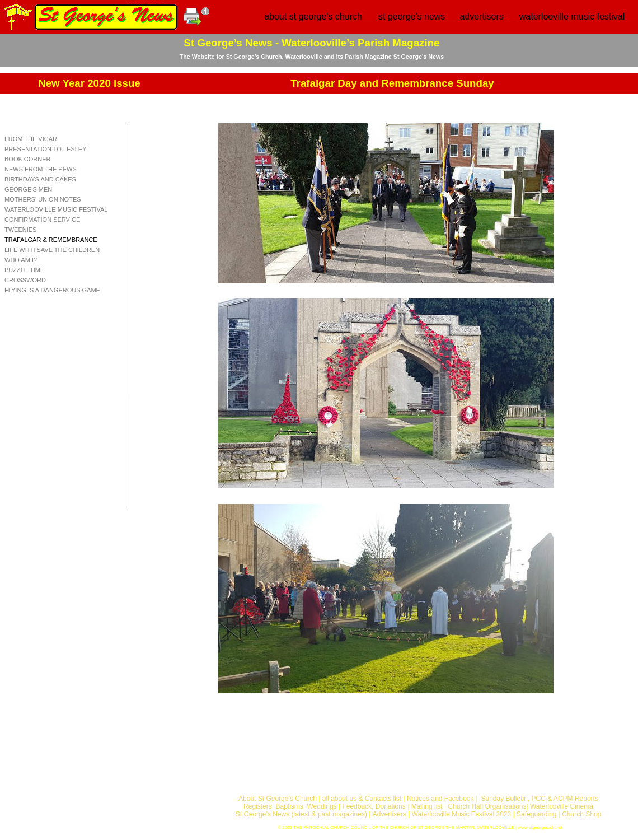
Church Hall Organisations (487, 806)
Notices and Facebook (440, 799)
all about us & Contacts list (362, 799)
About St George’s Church (278, 799)
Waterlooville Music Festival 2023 (463, 814)
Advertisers (390, 814)
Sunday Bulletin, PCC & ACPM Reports (539, 799)
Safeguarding (536, 814)
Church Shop (581, 814)
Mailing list (427, 806)
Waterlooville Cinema (562, 806)
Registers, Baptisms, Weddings (290, 806)
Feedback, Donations (374, 806)
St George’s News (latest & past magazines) (301, 814)
